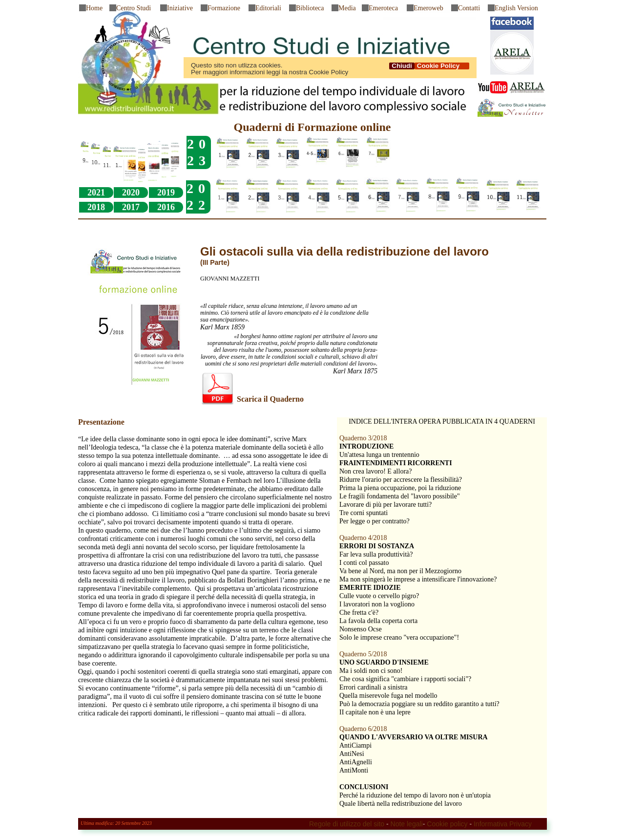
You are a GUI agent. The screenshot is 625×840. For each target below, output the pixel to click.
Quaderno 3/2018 (363, 438)
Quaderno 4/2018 (363, 538)
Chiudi (402, 66)
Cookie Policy (442, 66)
